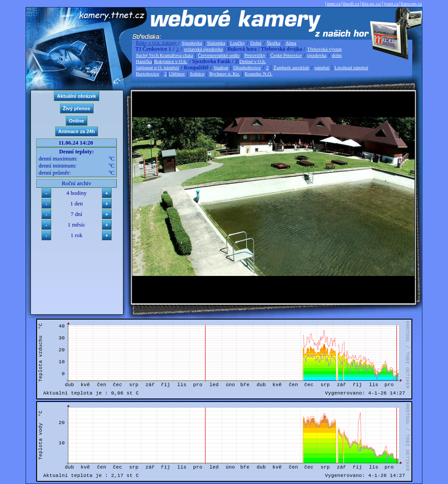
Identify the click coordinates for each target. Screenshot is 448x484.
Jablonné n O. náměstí (157, 67)
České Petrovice (286, 55)
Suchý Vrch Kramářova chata (164, 55)
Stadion (221, 67)
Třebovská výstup (324, 49)
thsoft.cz (351, 4)
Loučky (238, 43)
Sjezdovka (192, 43)
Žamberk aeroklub (291, 67)
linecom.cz (411, 4)
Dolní (256, 43)
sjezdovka (317, 55)
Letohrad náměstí (352, 67)
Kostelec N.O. (259, 74)
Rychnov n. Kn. (225, 74)
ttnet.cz (334, 4)
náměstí (322, 67)
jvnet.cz (391, 4)
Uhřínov (177, 74)
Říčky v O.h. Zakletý (157, 43)
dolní (337, 55)
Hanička (144, 61)
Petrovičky (255, 55)
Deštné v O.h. (253, 61)
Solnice (197, 74)
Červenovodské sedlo (219, 55)
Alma (291, 43)
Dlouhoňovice (247, 67)
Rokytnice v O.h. (170, 61)
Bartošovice (147, 74)
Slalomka (216, 43)
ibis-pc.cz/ (372, 4)
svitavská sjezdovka (203, 49)
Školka (274, 43)
